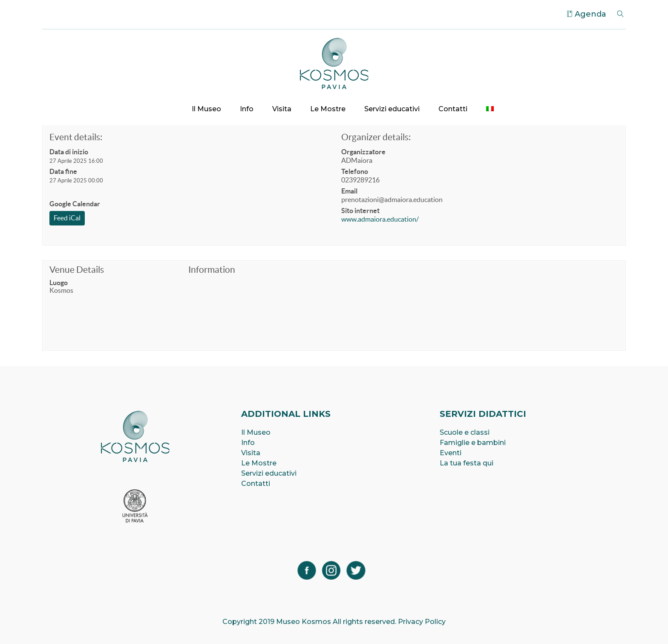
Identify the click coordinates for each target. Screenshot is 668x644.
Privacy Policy (422, 622)
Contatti (453, 109)
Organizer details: (376, 137)
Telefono (355, 171)
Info (247, 109)
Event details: (76, 137)
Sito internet (360, 211)
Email (349, 191)
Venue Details (77, 270)
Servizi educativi (392, 109)
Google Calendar (75, 204)
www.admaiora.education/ (380, 219)
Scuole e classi (465, 432)
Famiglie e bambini (473, 443)
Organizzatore (363, 152)
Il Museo (206, 109)
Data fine (63, 171)
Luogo (59, 283)
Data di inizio (69, 152)
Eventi (451, 453)
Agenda (590, 14)
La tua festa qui (466, 463)
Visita (282, 109)
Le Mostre (328, 109)
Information (212, 270)
